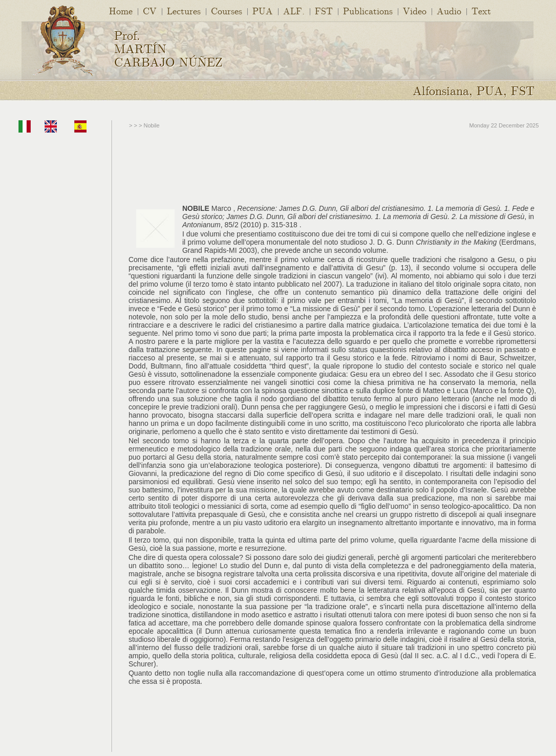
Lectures (184, 10)
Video (415, 10)
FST (324, 10)
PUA (263, 10)
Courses (227, 10)
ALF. (294, 10)
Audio (449, 10)
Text (481, 10)
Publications (368, 10)
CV (150, 10)
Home (121, 10)
